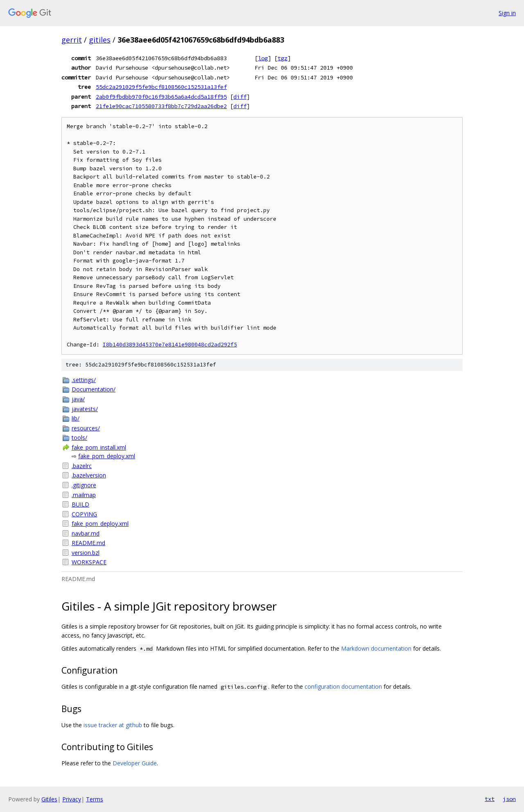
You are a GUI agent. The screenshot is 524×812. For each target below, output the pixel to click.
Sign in (507, 13)
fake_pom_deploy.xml (107, 456)
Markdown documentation (376, 648)
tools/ (79, 438)
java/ (78, 399)
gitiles (100, 40)
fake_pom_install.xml (99, 447)
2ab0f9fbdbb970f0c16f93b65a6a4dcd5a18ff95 (161, 97)
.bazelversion (89, 475)
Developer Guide (135, 763)
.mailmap (84, 495)
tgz (282, 58)
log (263, 58)
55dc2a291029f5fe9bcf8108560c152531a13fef (161, 87)
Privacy (72, 799)
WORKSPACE (89, 562)
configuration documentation (343, 686)
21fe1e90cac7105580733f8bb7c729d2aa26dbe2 (161, 106)
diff (240, 97)
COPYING (84, 514)
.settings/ (84, 380)
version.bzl (86, 553)
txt (490, 799)
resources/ (86, 428)
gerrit (72, 40)
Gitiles (49, 799)
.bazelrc (82, 466)
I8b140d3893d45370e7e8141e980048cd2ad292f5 (170, 345)
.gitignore (84, 485)
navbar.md (86, 533)
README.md (88, 543)
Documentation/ (94, 389)
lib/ (76, 418)
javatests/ (85, 409)
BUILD (80, 504)
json (509, 799)
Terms (95, 799)
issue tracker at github (113, 725)
